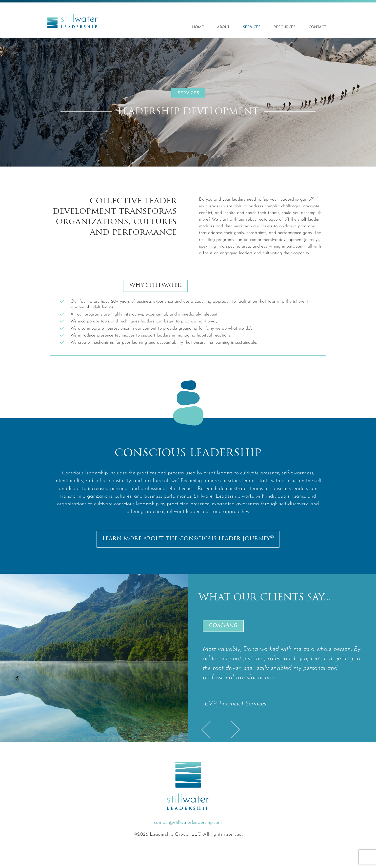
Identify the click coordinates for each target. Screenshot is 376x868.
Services (252, 27)
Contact (317, 27)
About (223, 27)
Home (198, 27)
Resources (284, 27)
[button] (207, 730)
